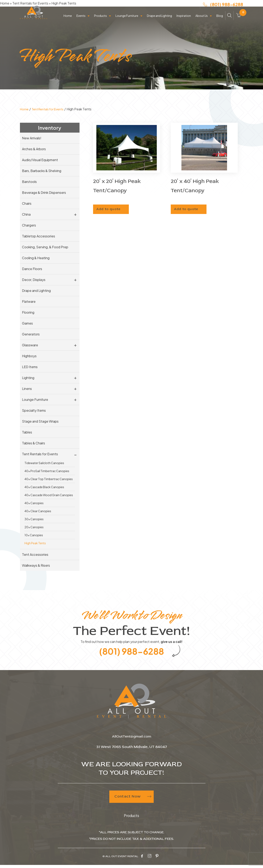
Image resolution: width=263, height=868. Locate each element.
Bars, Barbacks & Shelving (42, 171)
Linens (27, 389)
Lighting (28, 378)
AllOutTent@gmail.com (132, 740)
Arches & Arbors (34, 149)
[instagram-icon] (150, 860)
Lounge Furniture (127, 21)
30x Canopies (34, 519)
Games (27, 323)
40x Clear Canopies (38, 511)
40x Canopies (34, 503)
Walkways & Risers (36, 565)
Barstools (29, 182)
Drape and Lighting (159, 21)
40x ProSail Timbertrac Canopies (47, 471)
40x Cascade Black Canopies (44, 487)
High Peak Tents (35, 543)
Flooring (28, 312)
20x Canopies (34, 527)
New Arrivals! (32, 138)
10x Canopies (34, 535)
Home (68, 21)
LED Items (30, 367)
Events (81, 21)
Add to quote (113, 207)
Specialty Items (34, 410)
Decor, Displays (34, 280)
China (26, 214)
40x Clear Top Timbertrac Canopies (49, 479)
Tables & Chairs (33, 443)
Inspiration (184, 21)
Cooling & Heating (36, 258)
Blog (220, 21)
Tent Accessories (35, 554)
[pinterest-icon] (157, 860)
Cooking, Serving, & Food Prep (45, 247)
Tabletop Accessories (39, 236)
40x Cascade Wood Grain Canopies (49, 495)
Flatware (29, 301)
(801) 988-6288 (223, 8)
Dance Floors (32, 269)
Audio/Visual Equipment (40, 160)
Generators (31, 334)
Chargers (29, 225)
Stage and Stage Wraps (40, 421)
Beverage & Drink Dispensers (44, 192)
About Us (202, 21)
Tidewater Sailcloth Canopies (44, 463)
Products (100, 21)
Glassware (30, 345)
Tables (27, 432)
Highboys (29, 356)
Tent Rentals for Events (50, 109)
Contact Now (132, 801)
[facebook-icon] (142, 860)
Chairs (27, 203)
